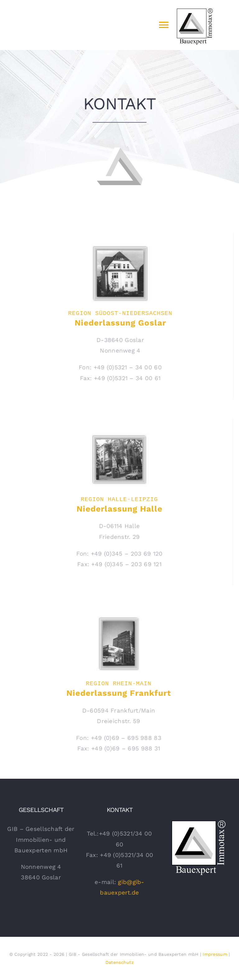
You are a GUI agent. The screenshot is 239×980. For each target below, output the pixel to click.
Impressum (215, 954)
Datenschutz (119, 962)
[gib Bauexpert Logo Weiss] (198, 821)
